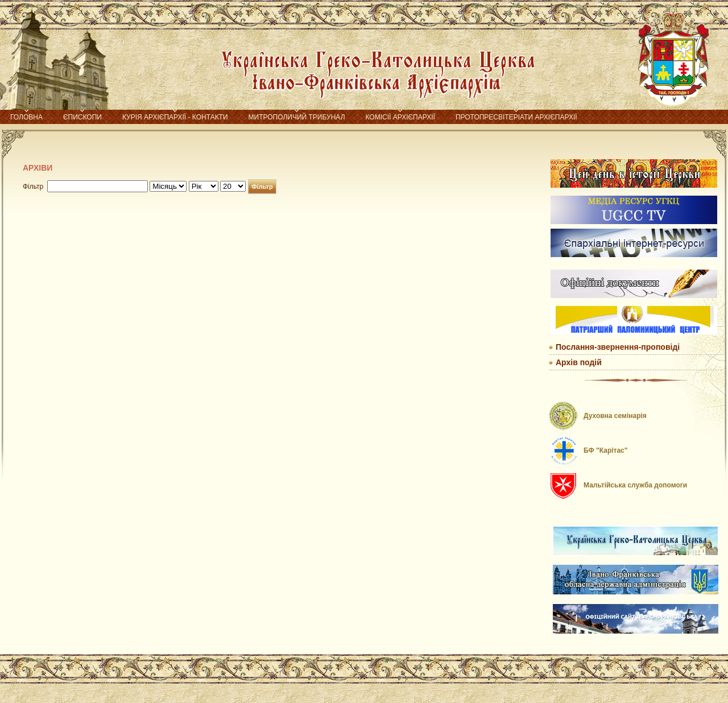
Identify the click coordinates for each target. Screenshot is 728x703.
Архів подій (579, 362)
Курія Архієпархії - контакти (175, 117)
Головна (26, 117)
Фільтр (262, 187)
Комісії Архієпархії (400, 117)
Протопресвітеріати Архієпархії (516, 117)
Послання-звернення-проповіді (618, 347)
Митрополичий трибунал (297, 117)
